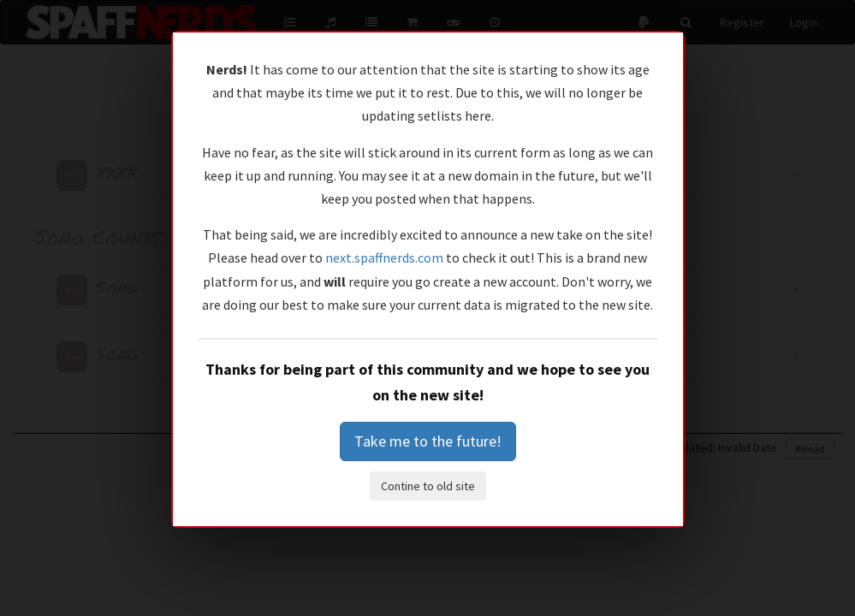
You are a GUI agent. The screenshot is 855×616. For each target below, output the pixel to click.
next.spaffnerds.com (384, 258)
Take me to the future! (428, 441)
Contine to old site (428, 486)
